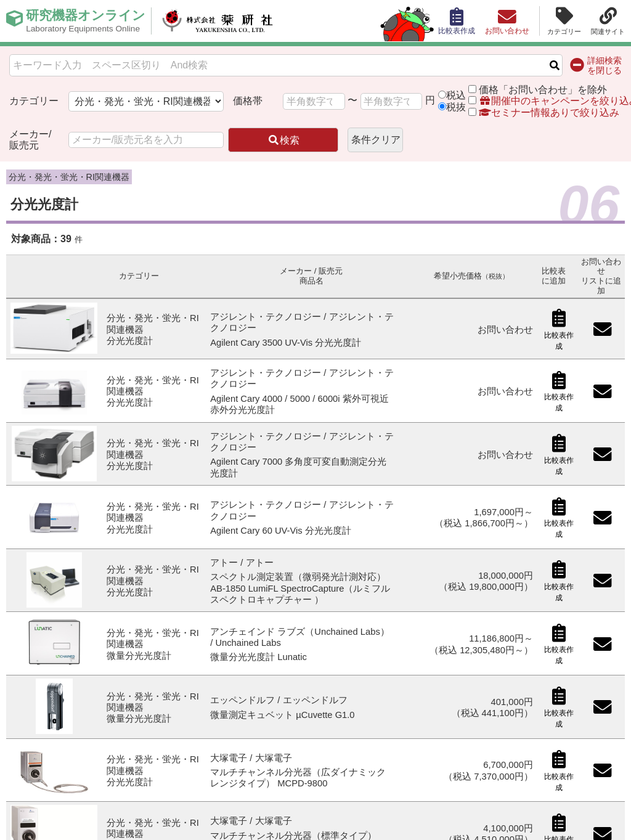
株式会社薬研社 (225, 21)
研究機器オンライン (88, 21)
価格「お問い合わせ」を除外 (543, 90)
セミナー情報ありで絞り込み (543, 112)
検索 (283, 140)
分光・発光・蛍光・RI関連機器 (69, 177)
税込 (456, 95)
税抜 (456, 107)
